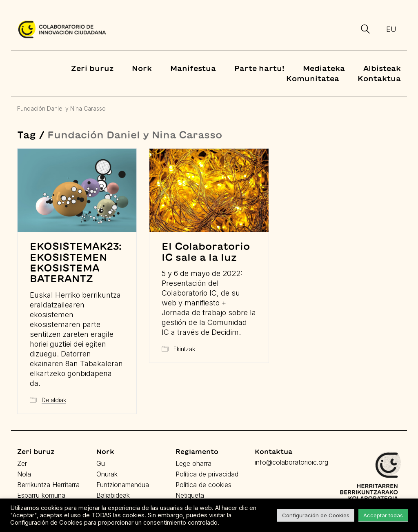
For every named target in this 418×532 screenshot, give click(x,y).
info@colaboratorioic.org (291, 462)
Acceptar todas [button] (383, 515)
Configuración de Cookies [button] (316, 515)
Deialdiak (54, 400)
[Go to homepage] (62, 29)
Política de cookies (203, 485)
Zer (22, 463)
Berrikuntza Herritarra (48, 485)
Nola (24, 474)
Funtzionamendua (123, 485)
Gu (101, 463)
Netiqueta (190, 495)
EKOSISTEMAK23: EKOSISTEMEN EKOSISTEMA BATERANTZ (76, 262)
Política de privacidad (207, 474)
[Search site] (365, 30)
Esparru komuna (41, 495)
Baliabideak (113, 495)
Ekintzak (184, 349)
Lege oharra (193, 463)
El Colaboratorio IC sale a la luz (206, 252)
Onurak (107, 474)
